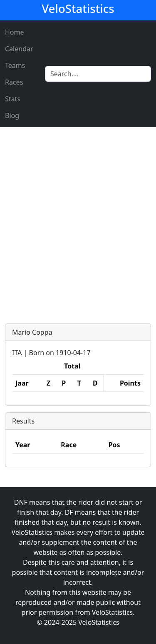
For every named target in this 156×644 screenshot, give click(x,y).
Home (15, 32)
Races (14, 82)
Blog (12, 115)
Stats (13, 99)
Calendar (19, 49)
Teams (15, 65)
